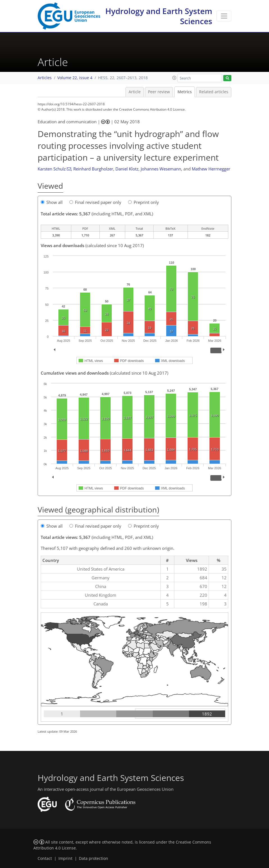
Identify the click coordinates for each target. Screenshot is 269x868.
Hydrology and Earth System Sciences (159, 16)
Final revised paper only (95, 202)
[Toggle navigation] (224, 16)
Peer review (159, 92)
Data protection (94, 858)
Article (135, 92)
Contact (45, 858)
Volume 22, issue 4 (75, 78)
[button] (174, 78)
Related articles (214, 92)
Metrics (185, 92)
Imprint (65, 858)
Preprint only (143, 202)
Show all (52, 202)
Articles (45, 78)
